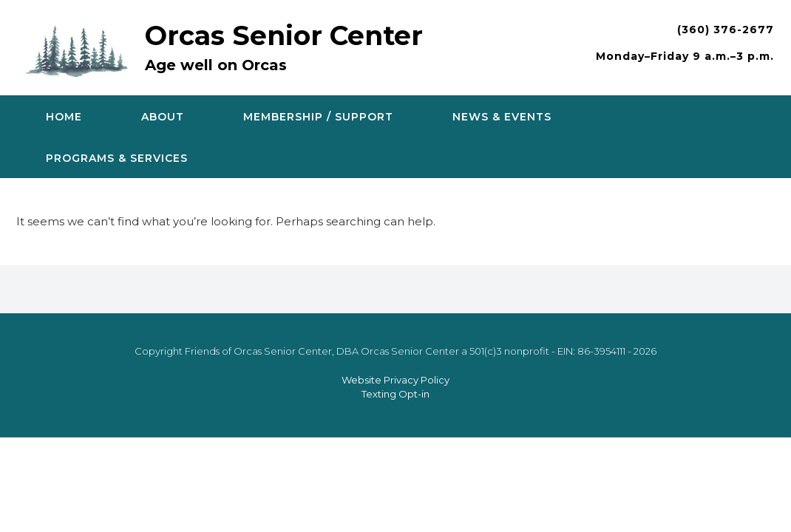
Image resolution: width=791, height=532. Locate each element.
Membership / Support (318, 117)
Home (64, 117)
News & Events (502, 117)
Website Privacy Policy (395, 380)
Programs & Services (117, 158)
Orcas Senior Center (284, 35)
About (163, 117)
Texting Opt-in (395, 394)
